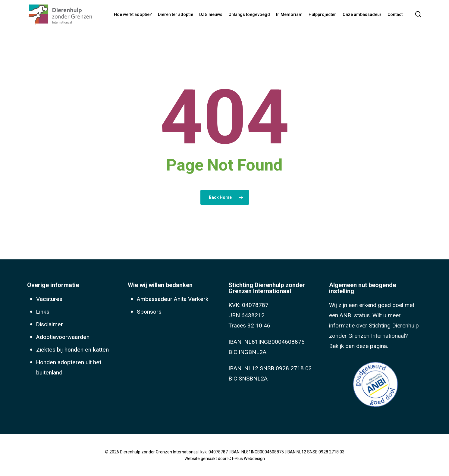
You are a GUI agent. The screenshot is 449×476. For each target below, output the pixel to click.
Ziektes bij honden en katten (72, 350)
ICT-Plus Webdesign (246, 459)
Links (43, 312)
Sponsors (149, 312)
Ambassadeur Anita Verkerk (173, 299)
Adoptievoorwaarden (63, 337)
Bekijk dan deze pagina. (359, 346)
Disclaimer (50, 324)
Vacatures (49, 299)
